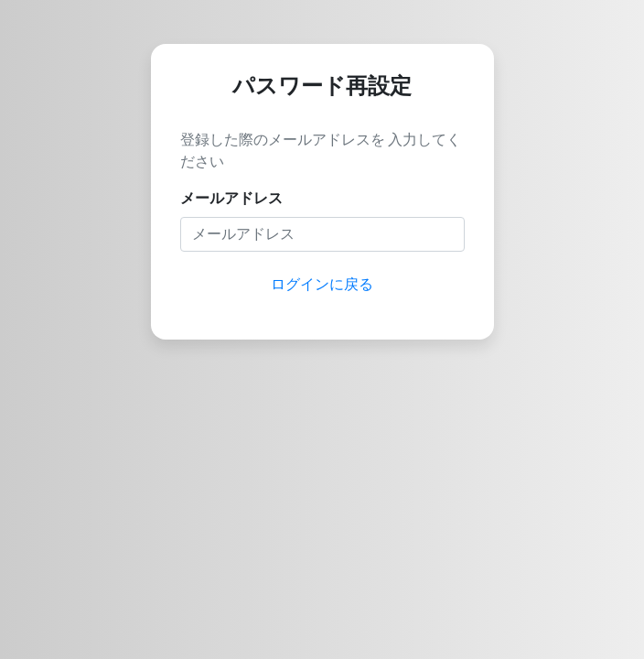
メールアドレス (231, 198)
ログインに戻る (322, 284)
